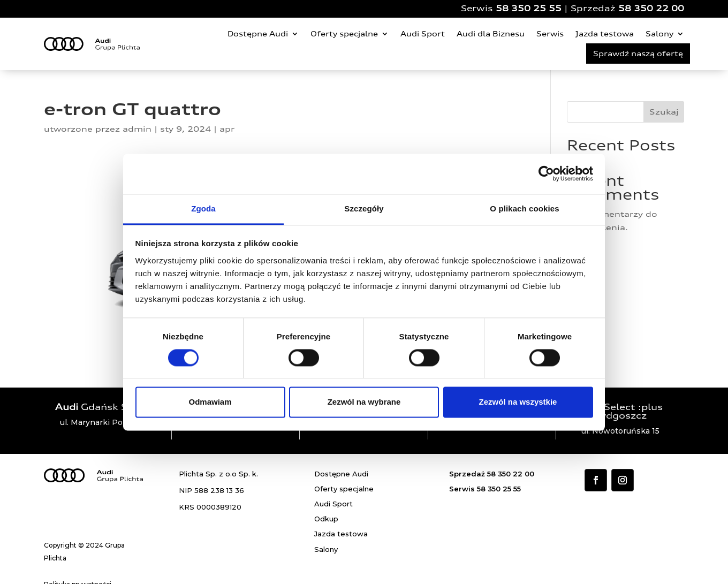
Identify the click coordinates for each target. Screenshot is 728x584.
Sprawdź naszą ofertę (638, 54)
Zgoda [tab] (203, 208)
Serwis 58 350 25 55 (485, 489)
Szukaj (664, 112)
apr (227, 129)
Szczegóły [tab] (364, 208)
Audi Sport (423, 34)
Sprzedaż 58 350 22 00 (492, 474)
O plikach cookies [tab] (524, 208)
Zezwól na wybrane (364, 402)
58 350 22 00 (651, 8)
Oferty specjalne (344, 34)
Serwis (550, 34)
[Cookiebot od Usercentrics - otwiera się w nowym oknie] (546, 173)
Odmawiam (210, 402)
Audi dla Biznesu (491, 34)
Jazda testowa (605, 34)
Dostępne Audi (258, 34)
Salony (659, 34)
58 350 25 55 (529, 8)
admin (137, 129)
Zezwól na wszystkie (518, 402)
